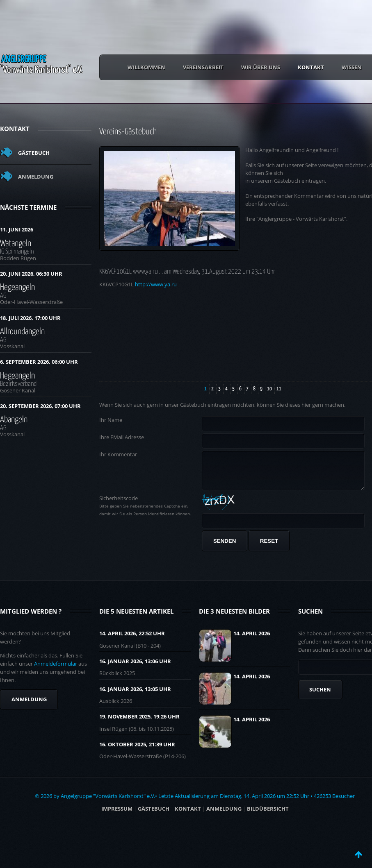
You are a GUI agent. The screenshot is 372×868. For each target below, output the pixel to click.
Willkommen (146, 67)
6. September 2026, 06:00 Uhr (39, 362)
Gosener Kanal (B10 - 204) (130, 652)
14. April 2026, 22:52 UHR (132, 639)
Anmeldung (36, 177)
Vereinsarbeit (203, 67)
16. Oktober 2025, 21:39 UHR (137, 750)
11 (279, 389)
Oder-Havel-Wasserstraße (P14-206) (143, 762)
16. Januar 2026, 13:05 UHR (135, 695)
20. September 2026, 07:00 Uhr (40, 406)
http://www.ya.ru (156, 284)
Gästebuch (34, 153)
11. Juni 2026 (17, 229)
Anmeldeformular (56, 670)
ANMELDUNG (224, 815)
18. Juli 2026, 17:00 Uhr (30, 318)
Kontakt (311, 67)
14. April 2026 (252, 639)
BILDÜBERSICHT (268, 815)
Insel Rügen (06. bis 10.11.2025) (137, 735)
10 (269, 389)
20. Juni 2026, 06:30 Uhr (31, 274)
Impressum (117, 815)
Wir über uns (261, 67)
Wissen (352, 67)
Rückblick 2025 (117, 679)
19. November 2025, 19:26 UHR (139, 723)
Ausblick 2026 (116, 707)
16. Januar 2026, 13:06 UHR (135, 667)
